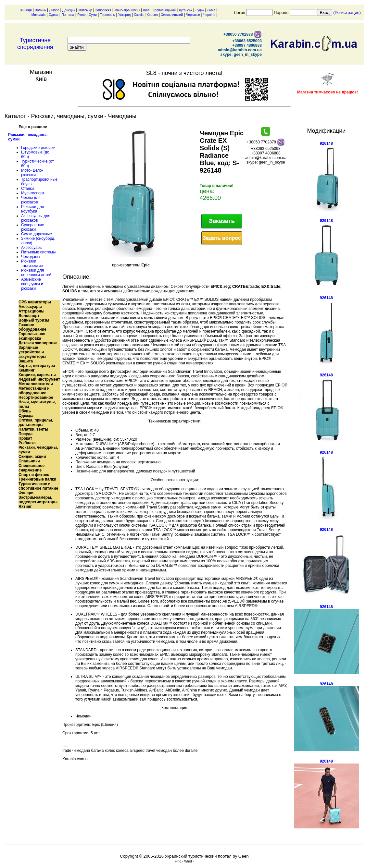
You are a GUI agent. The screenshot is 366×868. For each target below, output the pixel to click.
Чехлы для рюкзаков (31, 200)
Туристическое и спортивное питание (38, 486)
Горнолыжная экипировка (32, 336)
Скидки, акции (32, 457)
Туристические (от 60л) (38, 164)
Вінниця (26, 10)
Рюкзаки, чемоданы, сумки (28, 137)
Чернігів (209, 15)
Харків (139, 15)
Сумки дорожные (37, 234)
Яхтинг (25, 507)
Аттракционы (32, 311)
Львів (211, 10)
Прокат (25, 438)
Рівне (81, 15)
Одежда (26, 416)
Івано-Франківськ (127, 10)
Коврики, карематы (37, 375)
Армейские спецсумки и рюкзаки (32, 284)
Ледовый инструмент (39, 379)
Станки (27, 189)
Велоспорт (29, 316)
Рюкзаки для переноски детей (36, 273)
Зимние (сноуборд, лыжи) (38, 241)
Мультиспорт (33, 193)
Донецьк (69, 10)
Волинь (40, 10)
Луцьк (200, 10)
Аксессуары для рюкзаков (36, 218)
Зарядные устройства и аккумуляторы (32, 352)
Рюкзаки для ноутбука (32, 209)
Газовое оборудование (32, 327)
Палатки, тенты (33, 429)
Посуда (25, 434)
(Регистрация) (347, 12)
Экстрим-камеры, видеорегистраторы (38, 500)
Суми (93, 15)
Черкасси (193, 15)
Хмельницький (172, 15)
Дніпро (54, 10)
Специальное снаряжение (32, 468)
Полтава (68, 15)
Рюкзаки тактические (32, 263)
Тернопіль (107, 15)
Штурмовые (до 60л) (35, 154)
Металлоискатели (36, 384)
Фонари (26, 493)
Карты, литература (37, 366)
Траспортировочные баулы (39, 182)
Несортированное (36, 397)
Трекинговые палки (37, 479)
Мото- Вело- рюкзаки (32, 173)
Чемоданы (31, 257)
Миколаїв (38, 15)
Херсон (152, 15)
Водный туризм (34, 320)
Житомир (85, 10)
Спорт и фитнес (34, 475)
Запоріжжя (103, 10)
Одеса (54, 15)
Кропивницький (164, 10)
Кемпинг (27, 370)
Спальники (29, 461)
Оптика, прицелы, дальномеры (36, 422)
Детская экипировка (38, 343)
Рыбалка (27, 443)
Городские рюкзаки (38, 148)
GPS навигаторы (35, 302)
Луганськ (186, 10)
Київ (146, 10)
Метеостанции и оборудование (34, 391)
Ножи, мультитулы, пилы (37, 404)
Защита (26, 361)
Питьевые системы (38, 252)
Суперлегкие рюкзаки (33, 227)
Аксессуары (32, 248)
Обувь (25, 411)
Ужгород (124, 15)
